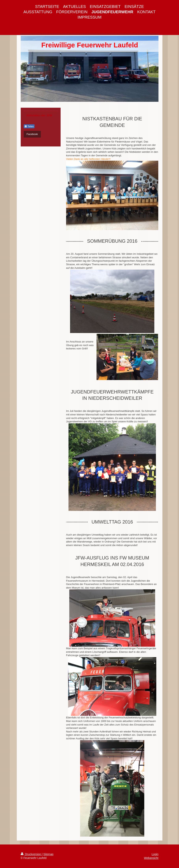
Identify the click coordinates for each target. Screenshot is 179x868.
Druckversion (31, 854)
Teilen (29, 126)
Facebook (32, 134)
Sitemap (48, 854)
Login (155, 854)
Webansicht (151, 858)
